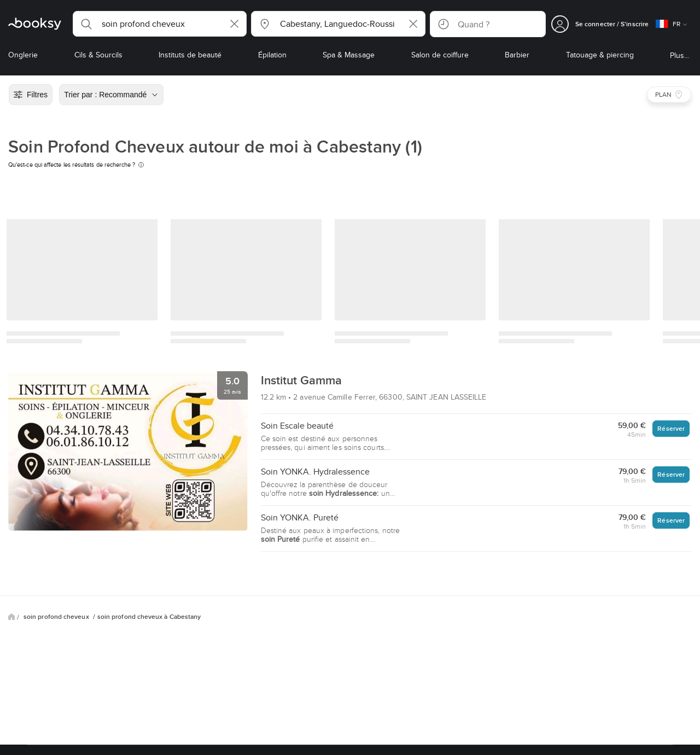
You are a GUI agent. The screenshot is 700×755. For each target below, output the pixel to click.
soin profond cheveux (57, 617)
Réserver (671, 428)
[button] (160, 24)
